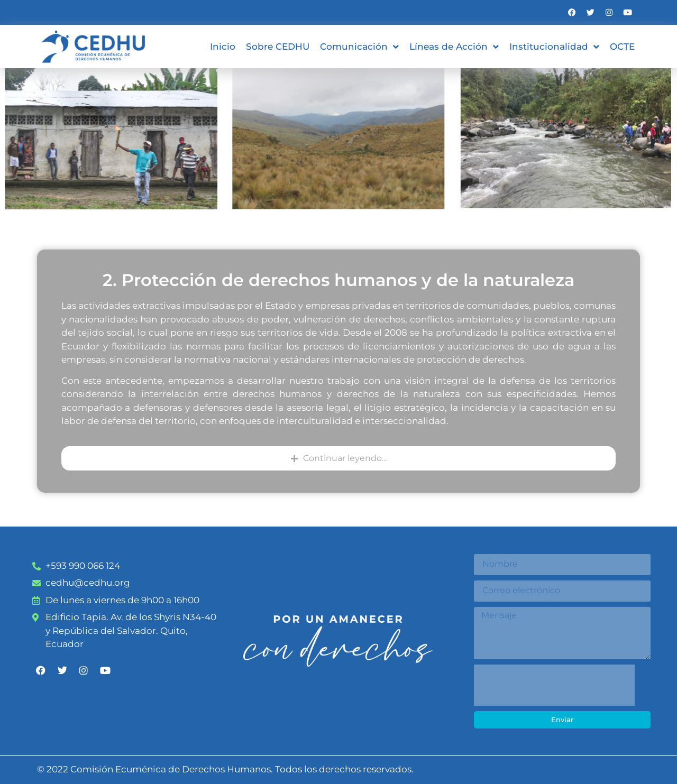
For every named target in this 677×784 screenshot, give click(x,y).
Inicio (223, 47)
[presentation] (554, 685)
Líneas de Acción (454, 47)
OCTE (622, 47)
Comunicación (359, 47)
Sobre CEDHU (278, 47)
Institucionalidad (554, 47)
